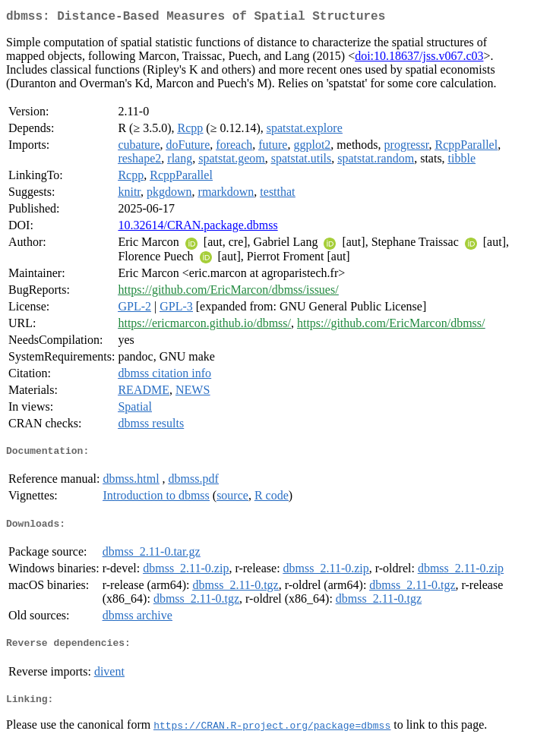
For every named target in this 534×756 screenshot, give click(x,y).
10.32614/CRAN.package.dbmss (197, 228)
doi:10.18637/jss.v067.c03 (419, 59)
